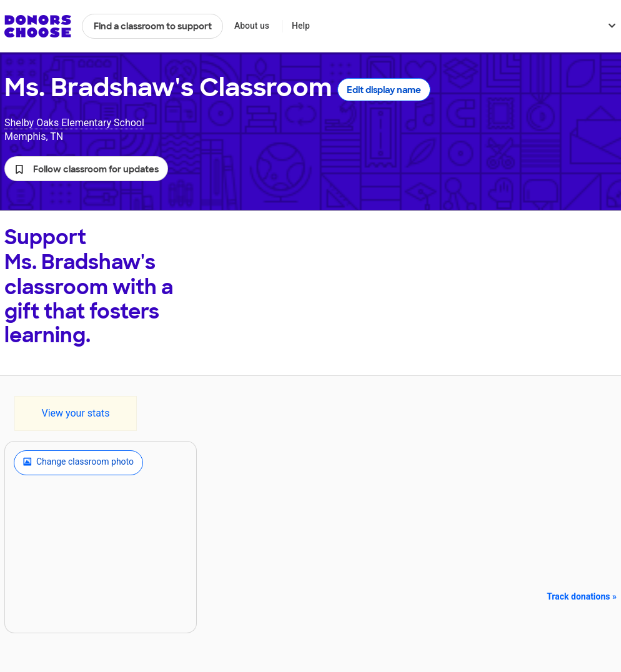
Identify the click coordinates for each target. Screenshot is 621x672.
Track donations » (582, 596)
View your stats (75, 413)
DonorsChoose (38, 26)
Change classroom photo (78, 463)
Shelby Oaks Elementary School (74, 123)
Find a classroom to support (153, 26)
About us (252, 26)
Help (301, 26)
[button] (86, 169)
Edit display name (384, 90)
